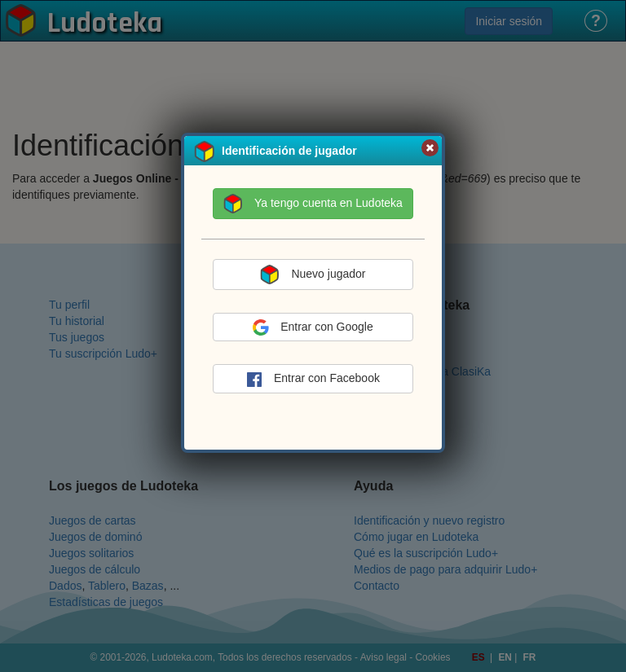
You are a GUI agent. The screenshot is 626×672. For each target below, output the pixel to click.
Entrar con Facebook (313, 380)
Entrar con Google (313, 327)
